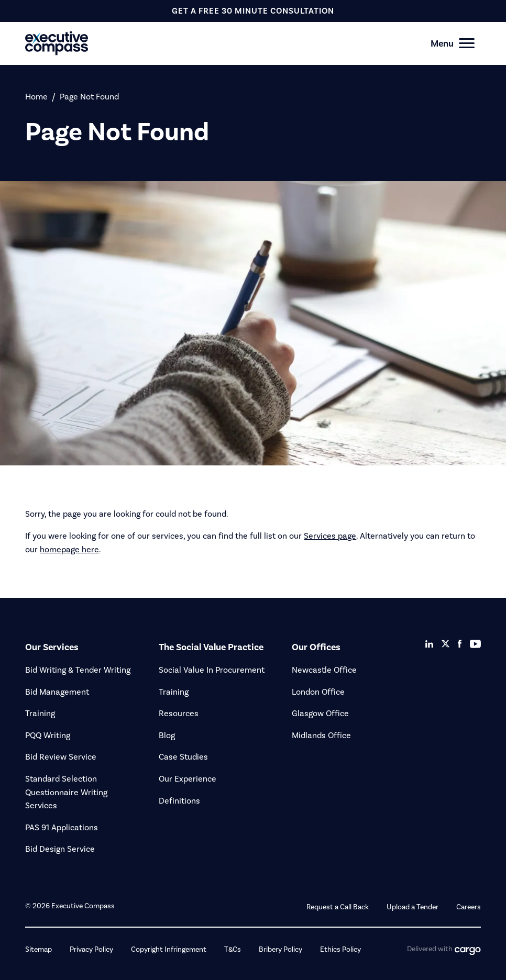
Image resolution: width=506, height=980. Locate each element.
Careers (469, 907)
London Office (318, 692)
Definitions (179, 801)
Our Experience (188, 779)
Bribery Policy (280, 949)
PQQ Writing (48, 735)
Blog (167, 735)
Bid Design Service (60, 849)
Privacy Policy (91, 949)
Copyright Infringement (169, 949)
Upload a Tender (412, 907)
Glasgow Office (320, 713)
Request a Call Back (338, 907)
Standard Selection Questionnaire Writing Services (66, 792)
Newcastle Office (324, 670)
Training (40, 713)
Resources (179, 713)
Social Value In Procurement (212, 670)
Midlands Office (321, 735)
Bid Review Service (61, 757)
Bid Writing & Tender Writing (78, 670)
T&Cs (233, 949)
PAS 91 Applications (62, 827)
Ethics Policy (340, 949)
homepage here (69, 549)
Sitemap (38, 949)
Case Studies (183, 757)
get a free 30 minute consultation (253, 11)
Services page (330, 536)
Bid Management (57, 692)
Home (36, 97)
